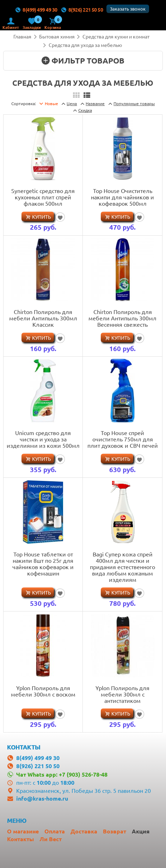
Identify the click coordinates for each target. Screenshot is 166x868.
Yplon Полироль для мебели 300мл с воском (43, 691)
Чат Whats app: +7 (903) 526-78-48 (62, 774)
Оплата (55, 831)
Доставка (84, 831)
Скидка (85, 110)
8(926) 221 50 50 (82, 10)
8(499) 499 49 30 (36, 10)
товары (134, 103)
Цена (72, 103)
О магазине (23, 831)
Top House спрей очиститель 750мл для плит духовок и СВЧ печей (123, 439)
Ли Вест (51, 839)
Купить (42, 217)
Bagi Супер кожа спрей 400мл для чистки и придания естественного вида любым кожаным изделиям (122, 567)
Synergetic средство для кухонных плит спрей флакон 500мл (43, 197)
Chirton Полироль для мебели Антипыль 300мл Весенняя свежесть (122, 318)
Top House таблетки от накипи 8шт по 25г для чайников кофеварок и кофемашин (43, 563)
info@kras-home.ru (42, 798)
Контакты (20, 839)
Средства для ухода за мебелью (85, 45)
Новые (51, 103)
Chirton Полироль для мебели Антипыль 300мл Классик (43, 318)
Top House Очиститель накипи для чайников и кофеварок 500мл (122, 197)
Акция (141, 831)
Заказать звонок (128, 9)
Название (95, 103)
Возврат (115, 831)
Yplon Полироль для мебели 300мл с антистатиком (122, 694)
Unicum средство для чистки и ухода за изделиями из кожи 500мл (43, 439)
